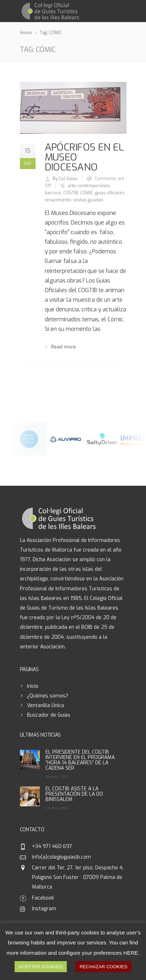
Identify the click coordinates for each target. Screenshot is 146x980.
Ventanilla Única (45, 705)
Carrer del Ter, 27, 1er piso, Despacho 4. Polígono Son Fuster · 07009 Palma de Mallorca (78, 877)
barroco (53, 193)
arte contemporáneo (89, 186)
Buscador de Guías (49, 715)
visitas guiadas (88, 200)
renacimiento (58, 200)
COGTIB (71, 193)
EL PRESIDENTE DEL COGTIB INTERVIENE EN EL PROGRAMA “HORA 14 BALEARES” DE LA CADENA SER (80, 760)
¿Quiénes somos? (48, 696)
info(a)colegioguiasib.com (61, 857)
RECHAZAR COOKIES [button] (103, 967)
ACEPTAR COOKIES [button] (41, 967)
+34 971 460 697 (52, 846)
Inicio (33, 686)
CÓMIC (87, 193)
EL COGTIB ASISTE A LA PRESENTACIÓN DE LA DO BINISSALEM (74, 794)
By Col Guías (65, 179)
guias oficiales (110, 193)
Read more (64, 347)
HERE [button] (131, 953)
